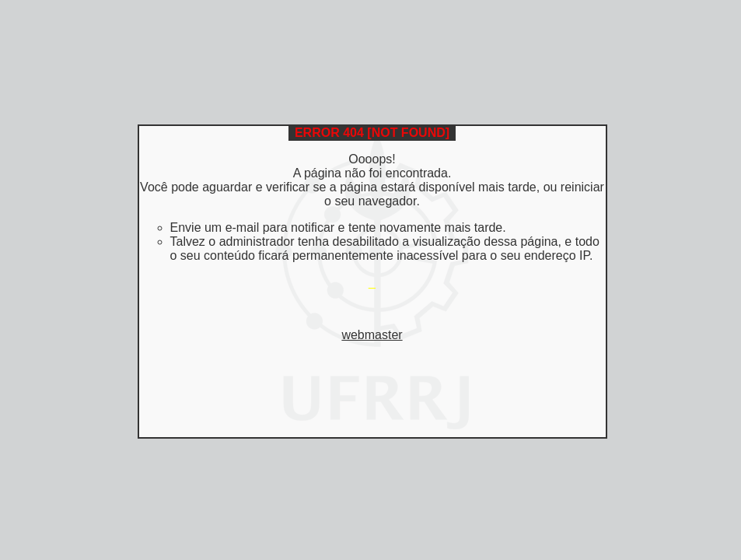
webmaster (372, 335)
